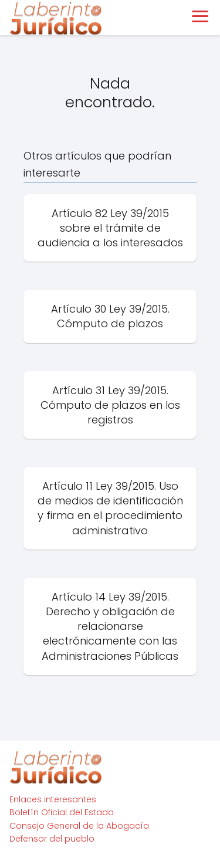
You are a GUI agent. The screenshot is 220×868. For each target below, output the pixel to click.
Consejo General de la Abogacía (79, 826)
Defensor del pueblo (52, 839)
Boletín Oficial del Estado (62, 812)
